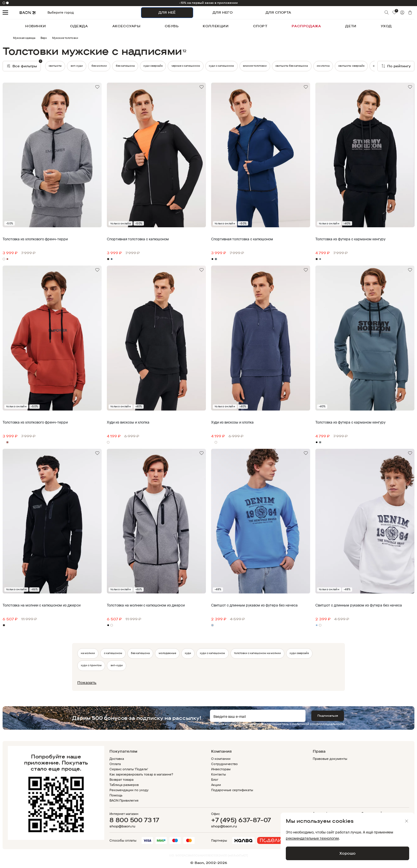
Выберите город (51, 13)
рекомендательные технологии (312, 838)
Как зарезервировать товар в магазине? (141, 774)
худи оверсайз (153, 66)
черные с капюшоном (186, 66)
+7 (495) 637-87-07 (241, 820)
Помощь (116, 795)
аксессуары (127, 26)
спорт (260, 26)
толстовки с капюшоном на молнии (257, 653)
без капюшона (125, 66)
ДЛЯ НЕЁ (167, 12)
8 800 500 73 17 (134, 820)
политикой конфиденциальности (319, 724)
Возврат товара (121, 779)
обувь (172, 26)
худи (188, 653)
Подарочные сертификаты (232, 790)
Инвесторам (221, 769)
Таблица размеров (124, 785)
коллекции (216, 26)
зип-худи (77, 66)
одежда (79, 26)
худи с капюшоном (221, 66)
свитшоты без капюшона (292, 66)
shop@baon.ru (122, 826)
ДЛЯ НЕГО (223, 12)
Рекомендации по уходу (129, 790)
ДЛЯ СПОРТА (278, 12)
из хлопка (323, 66)
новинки (35, 26)
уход (386, 26)
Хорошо (348, 853)
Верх (44, 38)
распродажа (306, 26)
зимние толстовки (255, 66)
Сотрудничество (224, 764)
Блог (215, 779)
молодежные (167, 653)
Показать (87, 682)
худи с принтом (91, 665)
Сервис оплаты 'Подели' (129, 769)
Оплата (115, 764)
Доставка (117, 759)
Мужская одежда (24, 38)
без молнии (99, 66)
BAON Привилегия (124, 800)
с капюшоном (113, 653)
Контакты (218, 774)
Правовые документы (330, 759)
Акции (216, 785)
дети (351, 26)
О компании (221, 759)
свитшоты (55, 66)
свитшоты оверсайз (351, 66)
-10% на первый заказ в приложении (209, 3)
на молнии (88, 653)
